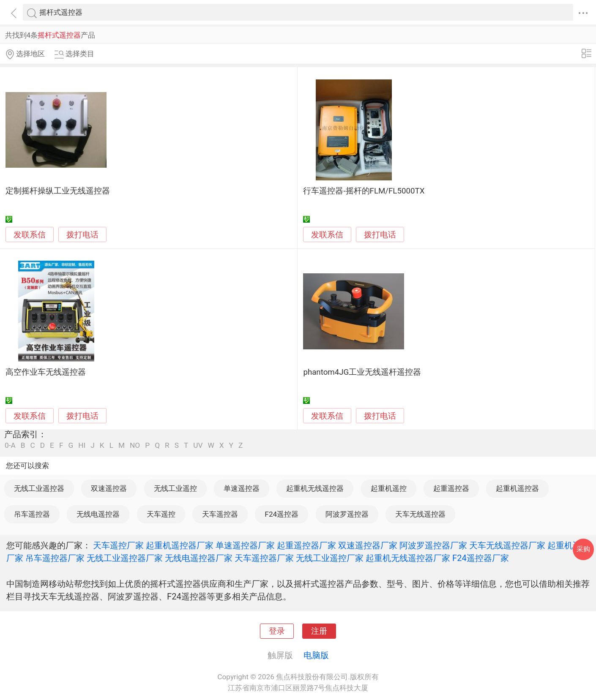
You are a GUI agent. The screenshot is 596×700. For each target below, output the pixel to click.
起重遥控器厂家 (306, 545)
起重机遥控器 (517, 488)
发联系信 (30, 235)
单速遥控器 (242, 488)
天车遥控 (161, 514)
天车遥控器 (220, 514)
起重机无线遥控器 (315, 488)
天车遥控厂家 (118, 545)
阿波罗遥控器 (347, 514)
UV (198, 445)
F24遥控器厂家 (481, 558)
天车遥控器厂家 (264, 558)
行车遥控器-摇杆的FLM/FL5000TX (364, 191)
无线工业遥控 (175, 488)
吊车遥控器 (32, 514)
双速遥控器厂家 (368, 545)
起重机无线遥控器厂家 (408, 558)
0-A (10, 445)
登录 (277, 631)
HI (82, 445)
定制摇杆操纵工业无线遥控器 (58, 191)
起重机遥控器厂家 (180, 545)
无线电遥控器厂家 (199, 558)
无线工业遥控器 (39, 488)
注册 (319, 631)
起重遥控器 (451, 488)
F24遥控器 (282, 514)
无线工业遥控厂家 (330, 558)
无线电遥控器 (98, 514)
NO (135, 445)
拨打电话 (82, 235)
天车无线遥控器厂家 (507, 545)
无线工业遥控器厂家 (125, 558)
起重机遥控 (389, 488)
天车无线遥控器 (420, 514)
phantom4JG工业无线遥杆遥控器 (362, 372)
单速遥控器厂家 (245, 545)
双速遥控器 (109, 488)
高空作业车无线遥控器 (46, 372)
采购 (583, 549)
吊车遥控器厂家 (55, 558)
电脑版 (316, 655)
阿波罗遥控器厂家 (433, 545)
